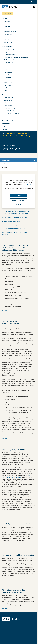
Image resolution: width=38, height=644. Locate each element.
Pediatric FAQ (5, 167)
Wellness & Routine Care (10, 42)
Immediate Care (8, 72)
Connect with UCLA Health (10, 116)
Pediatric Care (7, 77)
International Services (9, 62)
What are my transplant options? (11, 221)
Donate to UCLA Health (10, 108)
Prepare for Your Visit (9, 49)
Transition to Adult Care (7, 164)
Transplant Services (24, 133)
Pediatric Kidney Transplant (24, 136)
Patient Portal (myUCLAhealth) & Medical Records (16, 57)
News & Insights (8, 100)
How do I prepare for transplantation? (12, 225)
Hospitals (6, 88)
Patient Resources (7, 46)
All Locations (7, 91)
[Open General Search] (33, 2)
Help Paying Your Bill (9, 60)
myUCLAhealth (6, 127)
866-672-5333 (22, 190)
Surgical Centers (8, 83)
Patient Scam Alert (8, 65)
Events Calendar (8, 106)
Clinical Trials (7, 40)
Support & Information (9, 55)
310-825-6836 (27, 184)
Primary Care (7, 75)
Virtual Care (7, 26)
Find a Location (8, 24)
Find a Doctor (7, 21)
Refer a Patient (6, 123)
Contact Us (5, 130)
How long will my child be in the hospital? (13, 229)
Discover (4, 95)
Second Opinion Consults (10, 32)
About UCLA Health (9, 98)
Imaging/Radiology (8, 85)
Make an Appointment (9, 29)
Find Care (4, 18)
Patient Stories (7, 103)
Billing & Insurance (8, 52)
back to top (5, 310)
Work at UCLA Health (9, 111)
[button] (18, 121)
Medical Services (8, 34)
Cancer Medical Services (10, 37)
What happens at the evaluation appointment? (14, 217)
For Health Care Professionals (11, 113)
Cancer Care (7, 80)
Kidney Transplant (7, 136)
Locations (5, 69)
